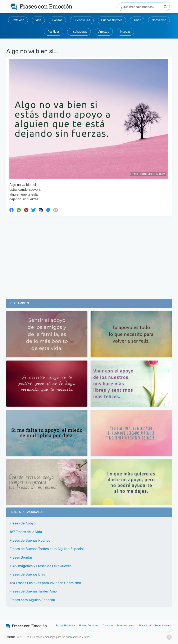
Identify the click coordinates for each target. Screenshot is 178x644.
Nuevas (125, 32)
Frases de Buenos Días (27, 574)
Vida (38, 20)
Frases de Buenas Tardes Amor (34, 591)
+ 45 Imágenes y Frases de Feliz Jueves (41, 566)
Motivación (159, 20)
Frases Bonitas (21, 557)
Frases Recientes (66, 626)
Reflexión (18, 20)
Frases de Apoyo (23, 523)
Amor (137, 20)
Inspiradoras (79, 32)
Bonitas (57, 20)
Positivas (54, 32)
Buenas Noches (112, 20)
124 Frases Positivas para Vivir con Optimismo (45, 583)
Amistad (104, 32)
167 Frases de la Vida (26, 532)
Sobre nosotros (163, 626)
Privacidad (145, 626)
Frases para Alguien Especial (32, 600)
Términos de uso (126, 626)
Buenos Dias (82, 20)
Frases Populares (89, 626)
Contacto (108, 626)
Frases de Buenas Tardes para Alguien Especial (47, 549)
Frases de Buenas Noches (30, 540)
